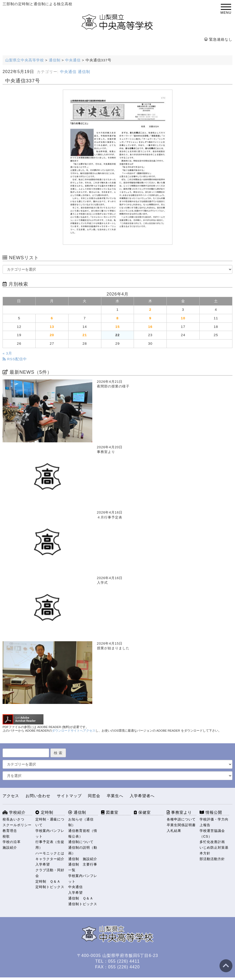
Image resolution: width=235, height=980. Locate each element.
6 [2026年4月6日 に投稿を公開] (52, 318)
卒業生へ (115, 796)
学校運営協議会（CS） (212, 834)
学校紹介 (14, 812)
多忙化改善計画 (212, 842)
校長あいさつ (13, 819)
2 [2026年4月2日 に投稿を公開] (150, 310)
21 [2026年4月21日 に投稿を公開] (85, 335)
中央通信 (68, 72)
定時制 (44, 812)
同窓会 (94, 796)
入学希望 (43, 864)
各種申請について (181, 819)
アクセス (11, 796)
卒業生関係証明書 (181, 825)
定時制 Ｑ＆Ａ (48, 881)
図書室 (110, 812)
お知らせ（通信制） (81, 822)
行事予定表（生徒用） (50, 845)
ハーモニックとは (50, 853)
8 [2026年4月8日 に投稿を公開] (117, 318)
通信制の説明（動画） (83, 850)
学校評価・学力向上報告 (214, 822)
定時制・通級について (50, 822)
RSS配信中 (15, 359)
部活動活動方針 (212, 859)
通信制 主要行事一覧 (83, 867)
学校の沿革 (12, 842)
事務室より (179, 812)
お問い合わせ (38, 796)
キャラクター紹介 (50, 859)
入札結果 (174, 831)
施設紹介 (10, 848)
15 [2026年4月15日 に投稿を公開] (117, 327)
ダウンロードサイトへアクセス (74, 731)
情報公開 (211, 812)
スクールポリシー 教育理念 (17, 828)
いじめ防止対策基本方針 (214, 850)
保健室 (142, 812)
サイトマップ (69, 796)
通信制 (84, 72)
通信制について (81, 842)
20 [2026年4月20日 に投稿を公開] (52, 335)
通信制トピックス (83, 904)
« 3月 (7, 353)
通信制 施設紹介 (83, 859)
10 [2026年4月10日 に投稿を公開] (183, 318)
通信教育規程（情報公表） (83, 834)
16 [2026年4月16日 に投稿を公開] (150, 327)
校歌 (6, 836)
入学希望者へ (142, 796)
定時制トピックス (50, 887)
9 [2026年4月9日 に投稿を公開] (150, 318)
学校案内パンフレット (50, 834)
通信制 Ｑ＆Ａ (81, 898)
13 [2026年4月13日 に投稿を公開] (52, 327)
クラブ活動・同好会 (50, 873)
